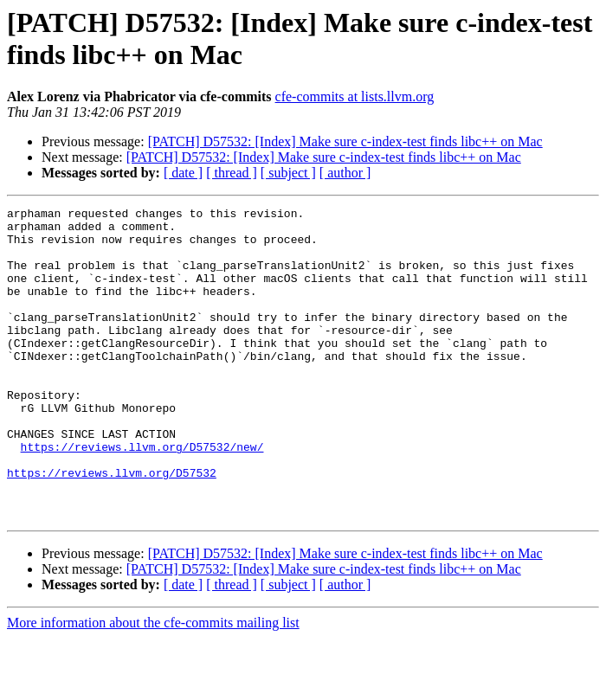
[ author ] (345, 173)
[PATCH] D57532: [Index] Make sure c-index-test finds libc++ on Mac (345, 141)
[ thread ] (232, 173)
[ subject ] (288, 173)
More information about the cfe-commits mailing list (153, 685)
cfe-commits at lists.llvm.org (355, 96)
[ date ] (183, 173)
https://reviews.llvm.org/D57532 (112, 527)
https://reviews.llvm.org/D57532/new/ (142, 496)
